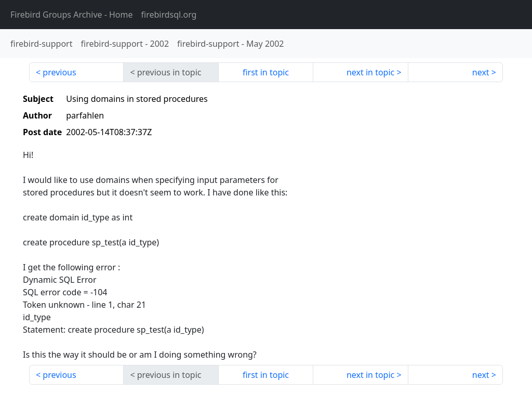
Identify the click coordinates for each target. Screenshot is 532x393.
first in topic (266, 72)
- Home (72, 15)
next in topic (370, 72)
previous (59, 72)
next (481, 72)
